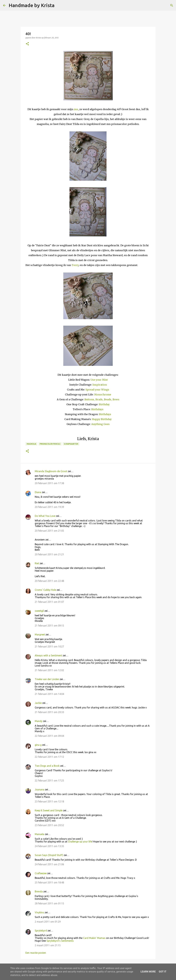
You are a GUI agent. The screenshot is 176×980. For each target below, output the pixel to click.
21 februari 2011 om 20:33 (49, 712)
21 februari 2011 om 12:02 (49, 670)
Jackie (38, 703)
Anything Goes (100, 424)
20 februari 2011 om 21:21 (49, 554)
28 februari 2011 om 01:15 (49, 903)
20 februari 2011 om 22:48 (49, 581)
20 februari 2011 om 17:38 (49, 483)
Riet (37, 563)
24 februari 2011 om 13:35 (49, 846)
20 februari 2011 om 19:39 (49, 507)
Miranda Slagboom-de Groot (51, 471)
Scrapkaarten (71, 444)
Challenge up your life (80, 842)
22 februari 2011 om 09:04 (49, 736)
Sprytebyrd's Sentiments (60, 941)
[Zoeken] (59, 5)
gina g (38, 745)
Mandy (39, 721)
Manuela (40, 834)
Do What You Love (45, 516)
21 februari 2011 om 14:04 (49, 694)
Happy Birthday (102, 419)
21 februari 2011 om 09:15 (49, 626)
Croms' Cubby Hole (45, 590)
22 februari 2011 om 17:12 (49, 757)
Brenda (39, 891)
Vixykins (39, 912)
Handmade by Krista (32, 5)
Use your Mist (99, 380)
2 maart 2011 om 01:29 (48, 922)
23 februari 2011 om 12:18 (49, 801)
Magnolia (31, 444)
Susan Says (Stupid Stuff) (49, 855)
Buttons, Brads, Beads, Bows (102, 399)
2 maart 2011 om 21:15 (48, 945)
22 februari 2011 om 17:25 (49, 781)
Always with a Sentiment (48, 655)
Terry (75, 265)
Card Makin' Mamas (94, 938)
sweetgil (39, 611)
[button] (27, 44)
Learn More (148, 972)
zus (76, 109)
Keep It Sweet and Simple (49, 810)
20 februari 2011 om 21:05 (49, 531)
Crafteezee (41, 873)
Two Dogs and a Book (47, 766)
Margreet (40, 634)
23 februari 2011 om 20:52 (49, 825)
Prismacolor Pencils (50, 444)
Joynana (40, 789)
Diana (38, 492)
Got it (162, 972)
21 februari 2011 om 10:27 (49, 647)
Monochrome (103, 394)
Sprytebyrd (41, 931)
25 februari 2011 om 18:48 (49, 882)
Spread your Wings (97, 390)
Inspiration (100, 385)
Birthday (104, 404)
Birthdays (97, 409)
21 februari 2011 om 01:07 (49, 602)
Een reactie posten (36, 953)
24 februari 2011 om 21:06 (49, 864)
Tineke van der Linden (47, 679)
